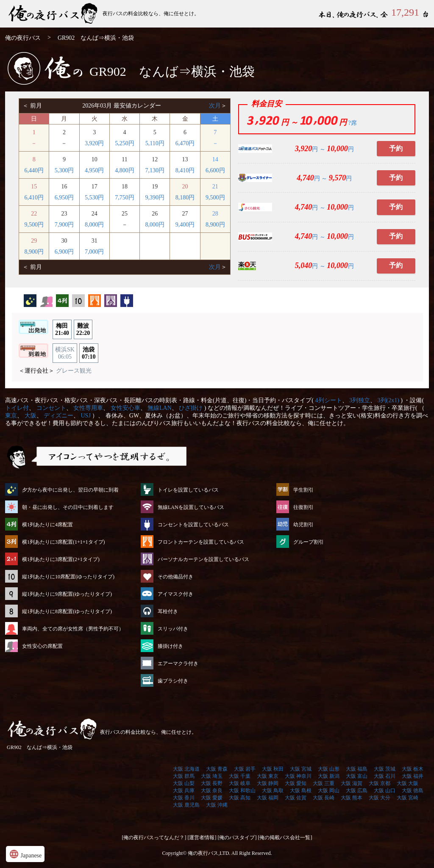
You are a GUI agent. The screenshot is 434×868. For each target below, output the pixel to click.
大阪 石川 (385, 776)
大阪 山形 (329, 769)
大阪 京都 (380, 783)
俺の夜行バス (23, 38)
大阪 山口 (385, 791)
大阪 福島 (357, 769)
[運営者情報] (202, 838)
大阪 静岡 (268, 783)
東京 (11, 416)
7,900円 (64, 225)
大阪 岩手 (245, 769)
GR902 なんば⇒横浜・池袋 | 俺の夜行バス (54, 14)
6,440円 (34, 170)
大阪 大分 (380, 798)
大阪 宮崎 (408, 798)
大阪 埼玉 (212, 776)
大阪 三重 (324, 783)
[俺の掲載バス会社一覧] (285, 838)
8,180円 (185, 198)
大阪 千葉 (240, 776)
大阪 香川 (184, 798)
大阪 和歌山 (242, 791)
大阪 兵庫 (184, 791)
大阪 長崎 (324, 798)
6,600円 (215, 170)
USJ (86, 416)
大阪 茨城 (385, 769)
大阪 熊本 (352, 798)
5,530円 (95, 198)
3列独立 (360, 400)
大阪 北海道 (186, 769)
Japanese (25, 854)
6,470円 (185, 143)
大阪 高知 (240, 798)
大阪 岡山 (329, 791)
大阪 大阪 (408, 783)
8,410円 (185, 170)
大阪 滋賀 (352, 783)
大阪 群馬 (184, 776)
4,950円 (95, 170)
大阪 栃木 (413, 769)
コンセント (51, 408)
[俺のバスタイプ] (237, 838)
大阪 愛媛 (212, 798)
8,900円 (215, 225)
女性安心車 (125, 408)
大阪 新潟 (329, 776)
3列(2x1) (388, 400)
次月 (215, 106)
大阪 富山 (357, 776)
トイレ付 (17, 408)
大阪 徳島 (413, 791)
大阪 (31, 416)
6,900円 (64, 252)
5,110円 (155, 143)
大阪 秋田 (273, 769)
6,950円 (64, 198)
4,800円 (125, 170)
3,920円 (95, 143)
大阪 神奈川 (298, 776)
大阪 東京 (268, 776)
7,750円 (125, 198)
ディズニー (58, 416)
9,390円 (155, 198)
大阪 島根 (301, 791)
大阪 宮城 (301, 769)
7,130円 (155, 170)
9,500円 (215, 198)
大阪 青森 (217, 769)
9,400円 (185, 225)
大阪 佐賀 (296, 798)
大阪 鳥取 (273, 791)
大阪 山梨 (184, 783)
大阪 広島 (357, 791)
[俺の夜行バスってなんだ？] (154, 838)
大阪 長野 (212, 783)
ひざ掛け (191, 408)
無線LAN (160, 408)
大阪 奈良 (212, 791)
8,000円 (95, 225)
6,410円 (34, 198)
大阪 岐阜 (240, 783)
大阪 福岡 (268, 798)
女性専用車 (88, 408)
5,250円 (125, 143)
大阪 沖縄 (217, 805)
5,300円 (64, 170)
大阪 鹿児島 (186, 805)
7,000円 (95, 252)
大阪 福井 (413, 776)
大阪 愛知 (296, 783)
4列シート (329, 400)
